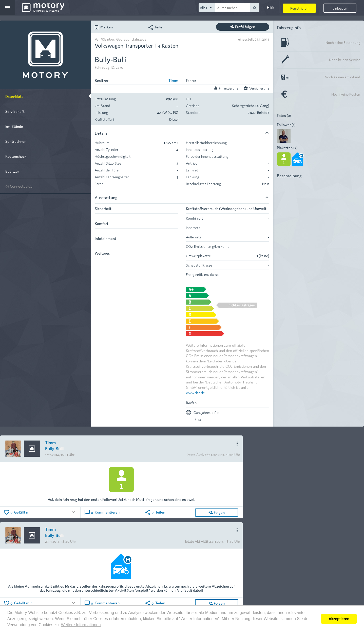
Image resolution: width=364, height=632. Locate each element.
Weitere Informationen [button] (81, 625)
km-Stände (14, 126)
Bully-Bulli (54, 448)
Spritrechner (15, 141)
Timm (173, 80)
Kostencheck (16, 156)
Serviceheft (15, 111)
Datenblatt (14, 96)
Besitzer (12, 171)
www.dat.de (195, 392)
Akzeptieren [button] (339, 619)
